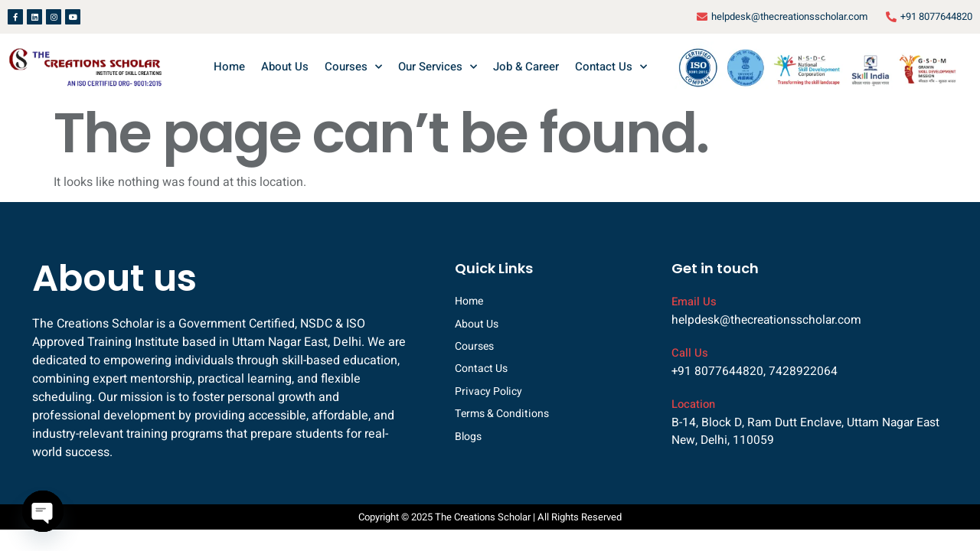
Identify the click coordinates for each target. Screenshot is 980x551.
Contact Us (611, 67)
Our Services (438, 67)
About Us (285, 67)
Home (229, 67)
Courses (353, 67)
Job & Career (526, 67)
